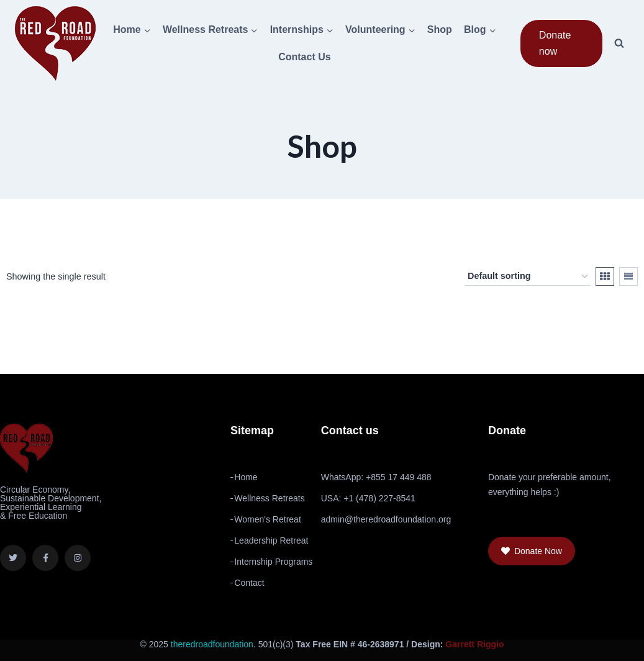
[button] (532, 551)
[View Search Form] (619, 43)
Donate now (555, 43)
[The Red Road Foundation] (55, 43)
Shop (440, 30)
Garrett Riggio (474, 644)
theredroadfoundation (212, 644)
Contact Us (304, 57)
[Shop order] (528, 276)
